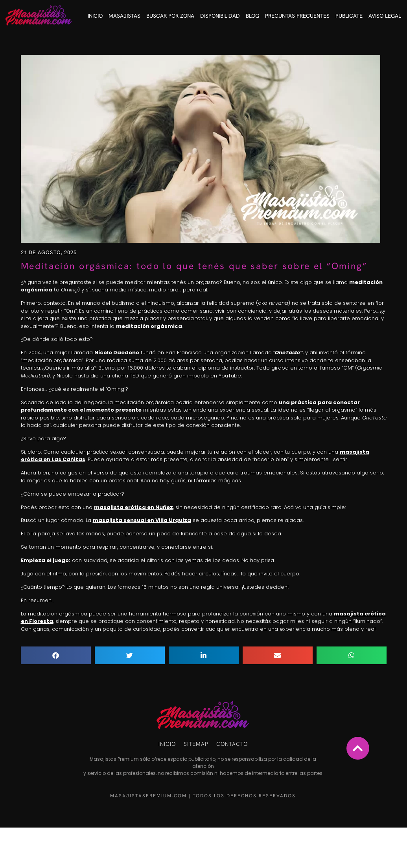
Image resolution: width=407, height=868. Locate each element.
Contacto (232, 744)
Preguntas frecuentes (297, 16)
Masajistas (124, 16)
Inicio (95, 16)
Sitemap (196, 744)
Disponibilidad (220, 16)
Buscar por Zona (170, 16)
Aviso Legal (385, 16)
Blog (252, 16)
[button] (56, 655)
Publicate (349, 16)
